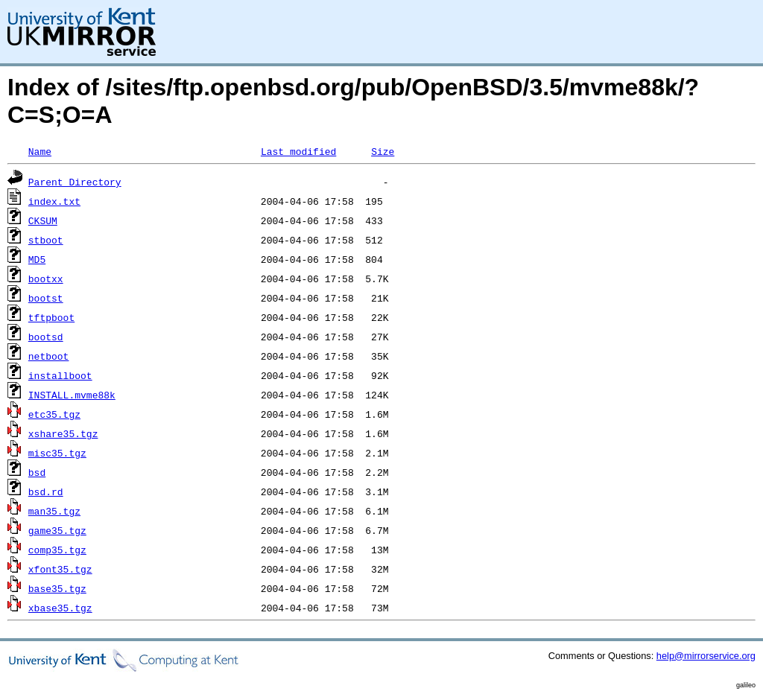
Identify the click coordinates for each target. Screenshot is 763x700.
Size (383, 151)
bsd (37, 472)
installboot (60, 375)
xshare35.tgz (63, 433)
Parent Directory (75, 182)
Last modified (298, 151)
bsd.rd (46, 491)
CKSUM (43, 220)
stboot (46, 240)
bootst (46, 298)
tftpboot (51, 317)
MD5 (37, 259)
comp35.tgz (57, 550)
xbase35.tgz (60, 608)
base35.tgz (57, 588)
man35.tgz (54, 511)
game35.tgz (57, 530)
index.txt (54, 201)
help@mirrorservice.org (706, 656)
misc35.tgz (57, 453)
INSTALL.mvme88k (72, 395)
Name (40, 151)
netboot (49, 356)
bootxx (46, 279)
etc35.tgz (54, 414)
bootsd (46, 337)
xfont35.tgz (60, 569)
